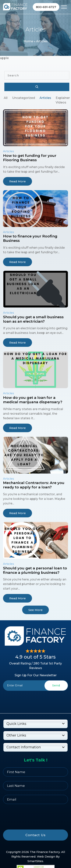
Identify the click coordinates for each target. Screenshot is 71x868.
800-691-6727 (46, 7)
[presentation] (36, 700)
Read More (18, 181)
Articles (45, 98)
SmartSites (35, 861)
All (6, 98)
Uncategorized (24, 98)
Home (28, 41)
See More (35, 610)
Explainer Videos (63, 100)
